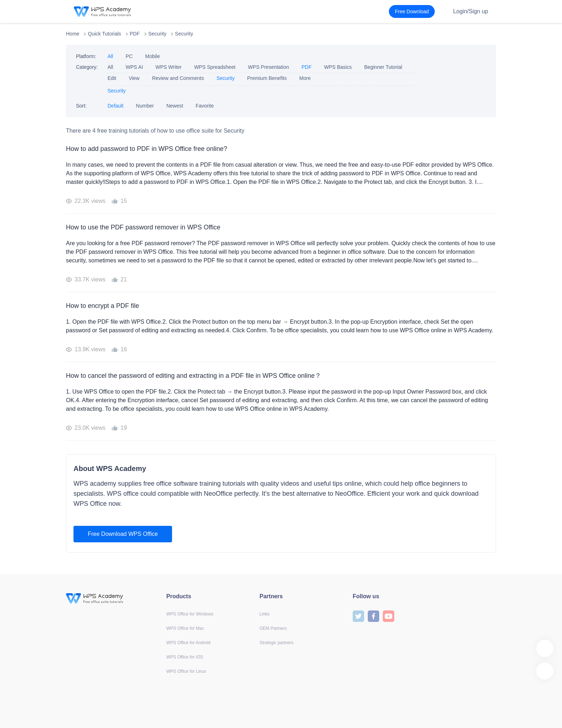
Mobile (153, 56)
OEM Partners (273, 628)
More (305, 78)
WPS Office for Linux (186, 671)
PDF (135, 34)
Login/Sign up (471, 11)
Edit (112, 78)
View (134, 78)
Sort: (81, 106)
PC (129, 56)
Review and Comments (178, 78)
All (110, 56)
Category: (87, 67)
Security (158, 34)
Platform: (86, 56)
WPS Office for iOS (185, 657)
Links (265, 614)
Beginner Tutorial (383, 67)
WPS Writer (169, 67)
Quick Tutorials (104, 34)
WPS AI (134, 67)
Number (145, 106)
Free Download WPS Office (123, 534)
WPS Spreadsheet (215, 67)
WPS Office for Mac (185, 628)
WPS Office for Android (188, 643)
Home (73, 34)
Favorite (205, 106)
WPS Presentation (268, 67)
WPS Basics (338, 67)
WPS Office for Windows (190, 614)
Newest (175, 106)
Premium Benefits (267, 78)
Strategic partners (277, 643)
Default (115, 106)
